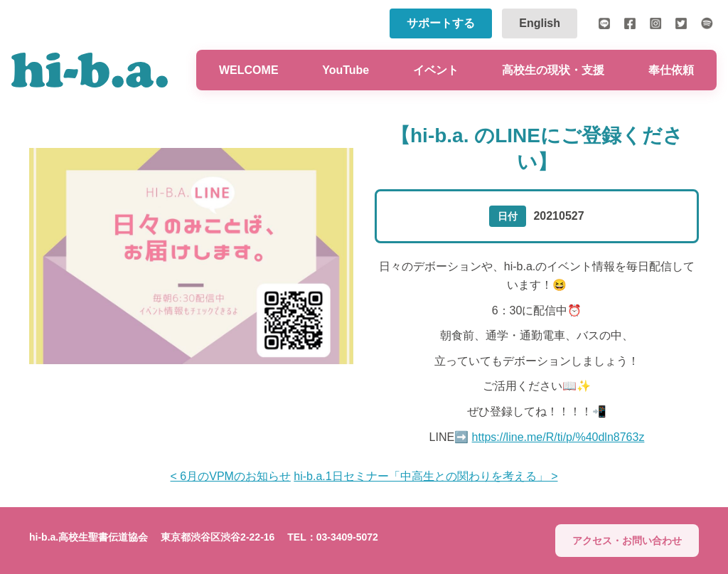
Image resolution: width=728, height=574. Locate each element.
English (540, 23)
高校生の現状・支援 (553, 70)
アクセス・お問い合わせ (627, 541)
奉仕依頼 (671, 70)
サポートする (441, 23)
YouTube (346, 70)
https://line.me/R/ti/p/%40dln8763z (558, 437)
